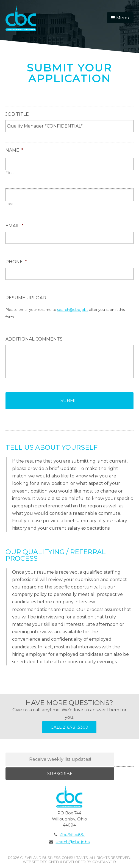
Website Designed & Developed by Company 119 (69, 862)
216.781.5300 (72, 834)
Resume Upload (26, 298)
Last (9, 204)
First (10, 173)
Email (15, 226)
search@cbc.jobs (73, 309)
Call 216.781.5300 (69, 727)
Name (14, 150)
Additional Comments (34, 339)
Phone (16, 262)
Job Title (17, 114)
